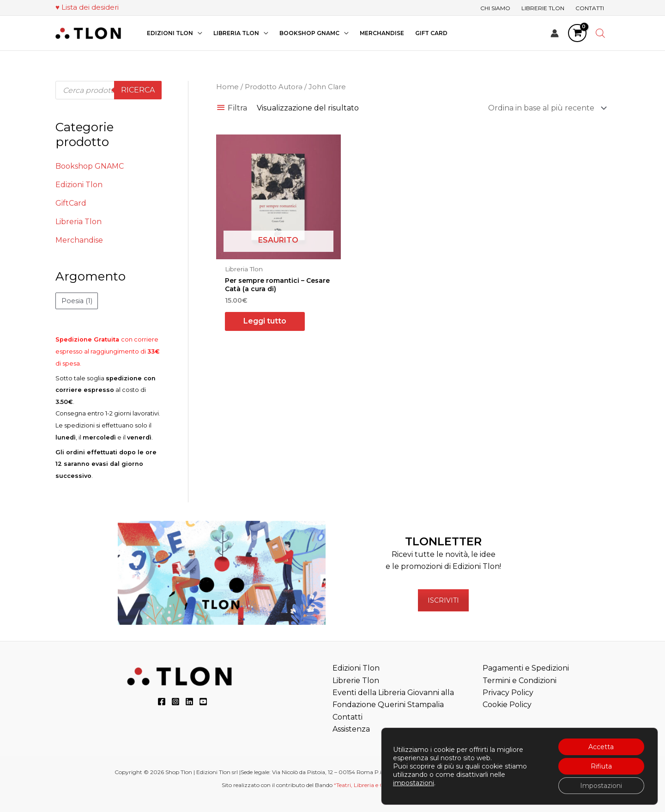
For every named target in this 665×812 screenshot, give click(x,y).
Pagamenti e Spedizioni (526, 668)
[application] (198, 33)
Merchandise (79, 240)
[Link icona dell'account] (555, 33)
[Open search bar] (600, 33)
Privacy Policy (508, 693)
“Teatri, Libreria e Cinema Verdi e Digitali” (388, 785)
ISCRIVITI (443, 600)
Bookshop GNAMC (90, 166)
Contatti (348, 717)
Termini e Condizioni (520, 681)
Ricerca (138, 90)
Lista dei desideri (90, 7)
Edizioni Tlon (79, 185)
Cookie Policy (507, 705)
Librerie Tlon (356, 681)
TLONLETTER (443, 541)
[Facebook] (162, 702)
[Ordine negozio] (546, 108)
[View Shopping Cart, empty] (577, 33)
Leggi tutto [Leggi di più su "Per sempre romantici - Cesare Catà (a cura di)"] (265, 321)
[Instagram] (175, 702)
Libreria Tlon (79, 222)
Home (227, 87)
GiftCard (71, 203)
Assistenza (351, 729)
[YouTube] (203, 702)
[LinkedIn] (189, 702)
